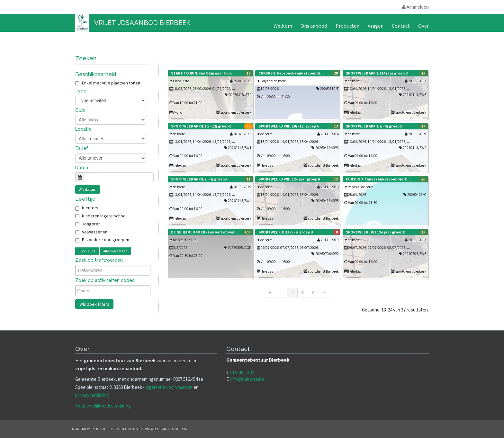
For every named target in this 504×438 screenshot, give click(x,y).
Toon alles (87, 251)
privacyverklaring (92, 395)
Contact (401, 26)
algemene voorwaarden (169, 387)
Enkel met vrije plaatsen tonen (108, 83)
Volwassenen (95, 232)
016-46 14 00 (242, 373)
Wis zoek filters (94, 304)
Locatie (83, 129)
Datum (82, 168)
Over (423, 26)
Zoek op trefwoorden (99, 260)
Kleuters (90, 208)
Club (80, 110)
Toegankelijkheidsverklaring (103, 406)
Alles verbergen (115, 251)
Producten (347, 26)
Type (81, 91)
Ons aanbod (314, 26)
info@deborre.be (247, 379)
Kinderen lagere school (104, 216)
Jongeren (91, 224)
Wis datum (88, 189)
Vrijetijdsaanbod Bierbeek (142, 23)
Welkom (283, 26)
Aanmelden (415, 7)
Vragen (376, 26)
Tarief (82, 148)
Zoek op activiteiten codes (105, 280)
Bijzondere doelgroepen (106, 240)
